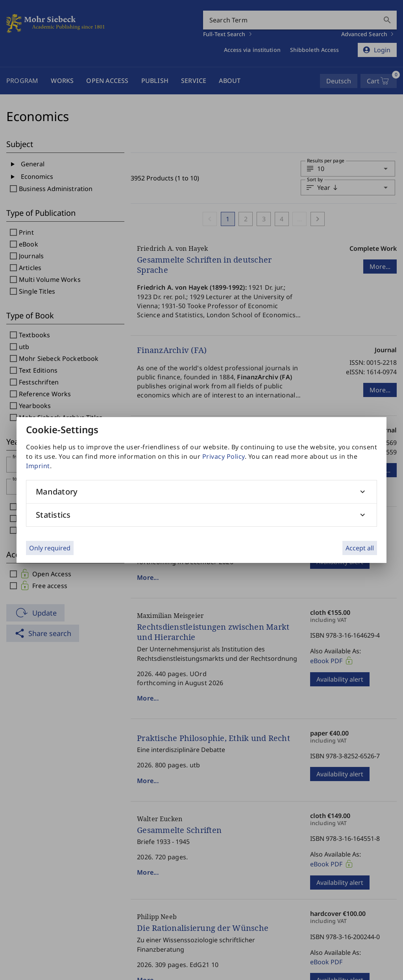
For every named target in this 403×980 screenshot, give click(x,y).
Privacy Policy (224, 456)
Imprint (38, 466)
